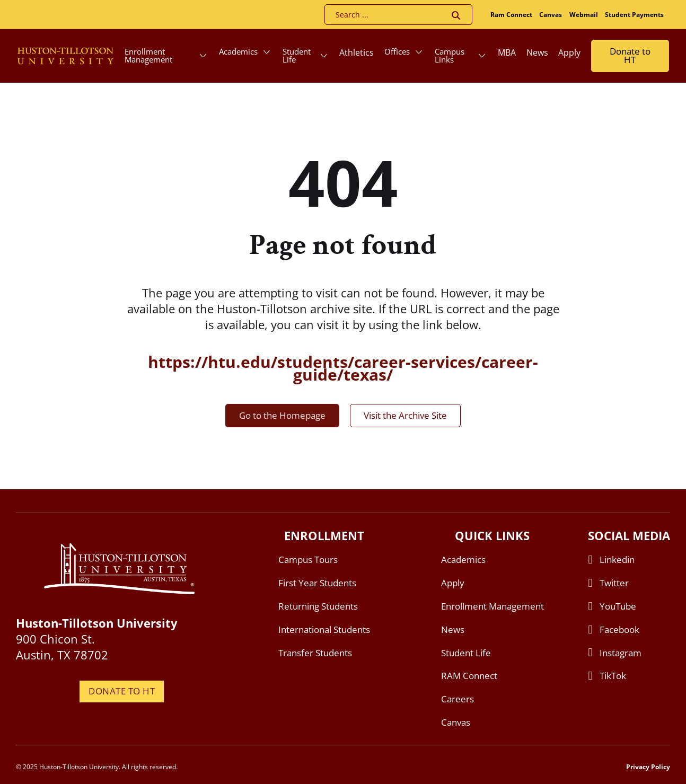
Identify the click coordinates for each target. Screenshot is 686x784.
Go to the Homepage (282, 415)
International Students (324, 629)
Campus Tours (308, 560)
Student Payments (634, 15)
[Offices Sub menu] (419, 52)
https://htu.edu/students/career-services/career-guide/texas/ (343, 368)
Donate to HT (630, 56)
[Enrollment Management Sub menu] (203, 56)
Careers (458, 699)
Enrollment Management (148, 55)
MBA (507, 52)
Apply (569, 52)
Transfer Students (315, 653)
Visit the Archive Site (405, 415)
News (537, 52)
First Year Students (317, 583)
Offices (397, 51)
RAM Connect (469, 676)
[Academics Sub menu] (267, 52)
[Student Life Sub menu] (324, 56)
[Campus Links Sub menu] (482, 56)
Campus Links (450, 55)
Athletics (357, 52)
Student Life (297, 55)
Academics (238, 51)
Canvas (551, 15)
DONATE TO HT (122, 691)
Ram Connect (511, 15)
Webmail (584, 15)
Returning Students (318, 606)
